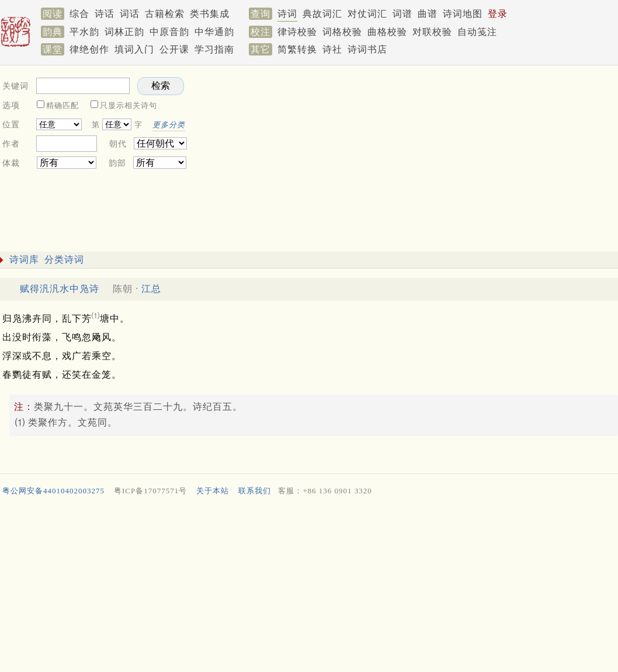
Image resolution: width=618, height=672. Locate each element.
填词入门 (134, 49)
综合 (79, 14)
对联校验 (432, 32)
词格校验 (342, 32)
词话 (130, 14)
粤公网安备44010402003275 (53, 491)
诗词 (287, 14)
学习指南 (214, 49)
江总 (151, 289)
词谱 (402, 14)
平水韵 (84, 32)
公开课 (174, 49)
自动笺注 (477, 32)
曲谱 (428, 14)
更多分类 (169, 125)
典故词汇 (322, 14)
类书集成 (210, 14)
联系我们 (255, 491)
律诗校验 (297, 32)
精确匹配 (63, 105)
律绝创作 (89, 49)
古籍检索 (165, 14)
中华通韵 (214, 32)
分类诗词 (64, 260)
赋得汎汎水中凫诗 (60, 289)
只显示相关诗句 (129, 105)
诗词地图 (463, 14)
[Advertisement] (307, 587)
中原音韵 (169, 32)
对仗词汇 (367, 14)
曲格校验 (387, 32)
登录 (498, 14)
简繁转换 (297, 49)
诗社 (332, 49)
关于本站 (213, 491)
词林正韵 (124, 32)
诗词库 (24, 260)
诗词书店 (367, 49)
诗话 (105, 14)
